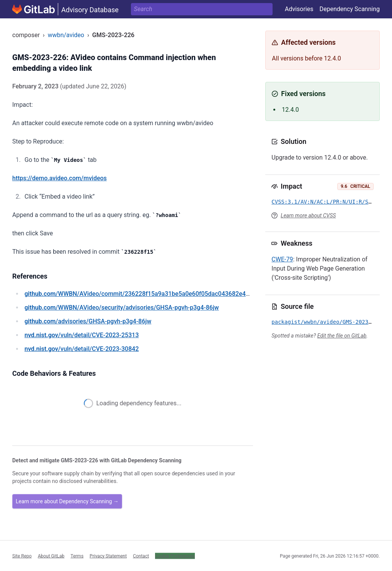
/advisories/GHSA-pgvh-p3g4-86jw (88, 321)
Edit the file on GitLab (342, 336)
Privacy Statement (108, 556)
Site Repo (22, 556)
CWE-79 (282, 259)
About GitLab (51, 556)
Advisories (299, 9)
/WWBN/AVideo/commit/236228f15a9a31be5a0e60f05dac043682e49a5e (142, 294)
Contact (141, 556)
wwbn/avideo (66, 35)
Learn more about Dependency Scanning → (67, 501)
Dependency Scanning (350, 9)
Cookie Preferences (175, 556)
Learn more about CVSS (308, 215)
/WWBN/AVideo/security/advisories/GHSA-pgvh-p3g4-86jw (122, 308)
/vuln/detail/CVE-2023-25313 (82, 335)
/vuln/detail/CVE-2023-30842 (82, 349)
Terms (77, 556)
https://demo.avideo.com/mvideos (60, 178)
